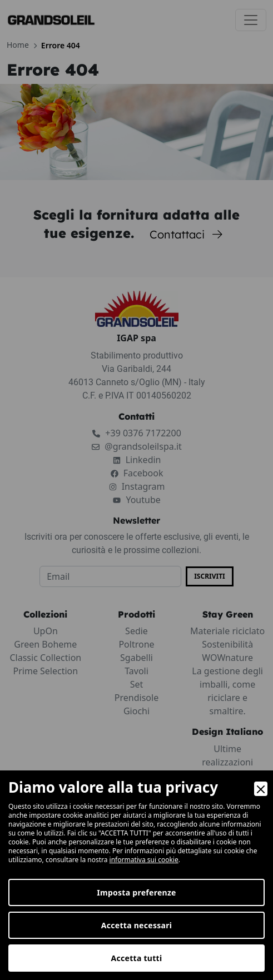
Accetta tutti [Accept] (137, 958)
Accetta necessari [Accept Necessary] (136, 925)
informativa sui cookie (144, 860)
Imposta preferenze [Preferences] (136, 892)
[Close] (261, 789)
